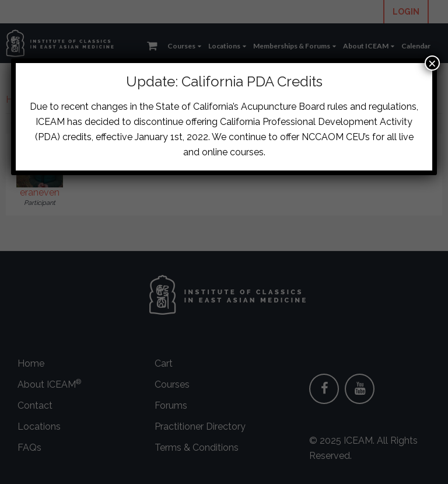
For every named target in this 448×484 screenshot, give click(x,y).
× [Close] (432, 63)
